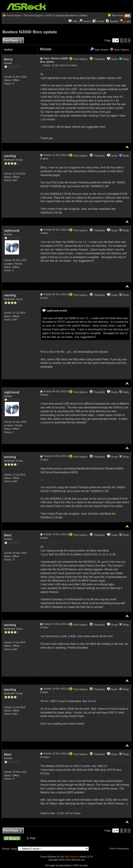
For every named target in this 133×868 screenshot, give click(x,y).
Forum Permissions (120, 849)
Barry (10, 59)
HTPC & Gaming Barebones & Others (67, 15)
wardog (11, 156)
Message (46, 49)
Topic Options (120, 50)
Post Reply (13, 41)
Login (128, 21)
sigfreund (13, 230)
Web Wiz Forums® (69, 857)
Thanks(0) (97, 59)
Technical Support (34, 15)
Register (114, 21)
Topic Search (99, 50)
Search (87, 21)
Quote (114, 59)
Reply (126, 59)
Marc (9, 535)
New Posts (118, 15)
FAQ (75, 21)
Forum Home (14, 15)
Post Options (78, 59)
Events (98, 21)
